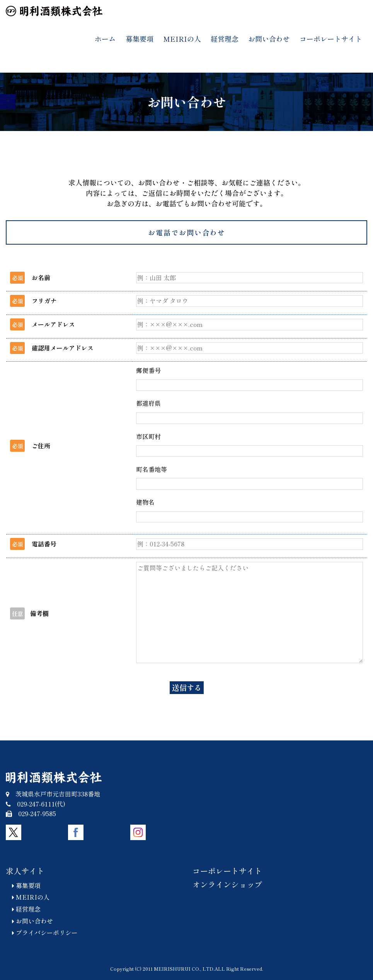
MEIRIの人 (182, 39)
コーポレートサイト (331, 39)
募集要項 (140, 39)
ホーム (105, 39)
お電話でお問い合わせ (187, 232)
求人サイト (25, 871)
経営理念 (225, 39)
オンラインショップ (227, 884)
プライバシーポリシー (42, 932)
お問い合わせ (269, 39)
